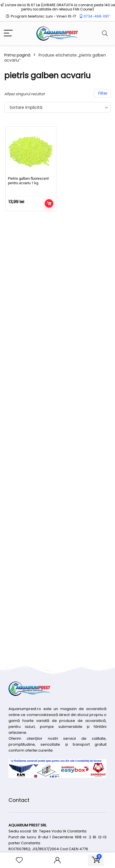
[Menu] (8, 33)
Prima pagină (17, 55)
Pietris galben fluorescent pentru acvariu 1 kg (28, 181)
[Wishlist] (19, 860)
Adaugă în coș (49, 203)
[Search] (105, 33)
